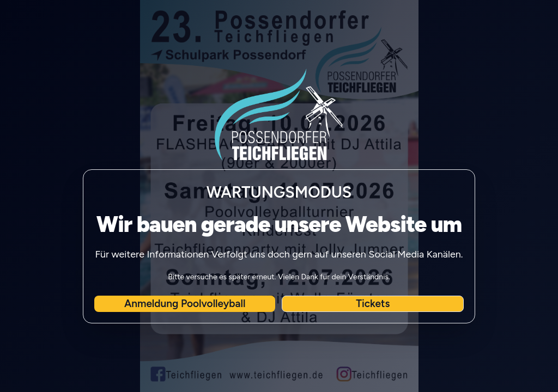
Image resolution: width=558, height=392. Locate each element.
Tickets (373, 304)
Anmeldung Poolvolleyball (185, 304)
